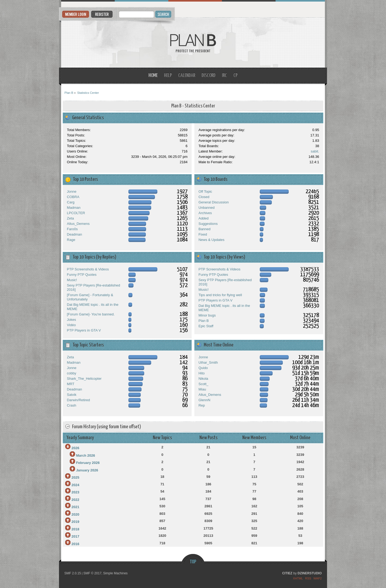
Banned (204, 229)
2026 (75, 448)
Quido (203, 368)
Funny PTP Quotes (82, 275)
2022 (75, 500)
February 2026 (88, 463)
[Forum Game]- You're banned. (91, 314)
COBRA (73, 197)
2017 (75, 536)
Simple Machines (115, 573)
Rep (202, 405)
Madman (74, 208)
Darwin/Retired (79, 400)
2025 (75, 477)
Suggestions (208, 224)
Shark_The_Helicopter (84, 379)
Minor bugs (207, 315)
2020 (75, 514)
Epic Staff (206, 326)
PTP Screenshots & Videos (88, 269)
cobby (72, 373)
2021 (75, 507)
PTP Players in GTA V (84, 330)
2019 (75, 522)
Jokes (72, 320)
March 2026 (86, 455)
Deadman (75, 234)
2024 (75, 485)
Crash (72, 405)
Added (203, 218)
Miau (202, 389)
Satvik (72, 395)
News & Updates (211, 240)
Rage (71, 240)
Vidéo (71, 325)
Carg (71, 202)
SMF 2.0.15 (73, 573)
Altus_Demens (78, 224)
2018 (75, 529)
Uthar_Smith (208, 362)
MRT (71, 384)
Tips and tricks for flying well (220, 295)
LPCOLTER (76, 213)
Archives (205, 213)
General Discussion (214, 202)
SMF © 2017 (92, 573)
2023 (75, 492)
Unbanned (206, 208)
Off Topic (205, 191)
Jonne (72, 191)
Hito (201, 373)
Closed (204, 197)
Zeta (70, 218)
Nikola (203, 379)
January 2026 (87, 470)
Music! (72, 280)
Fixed (203, 234)
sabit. (315, 151)
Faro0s (72, 229)
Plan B (193, 43)
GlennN (204, 400)
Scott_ (203, 384)
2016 (75, 544)
